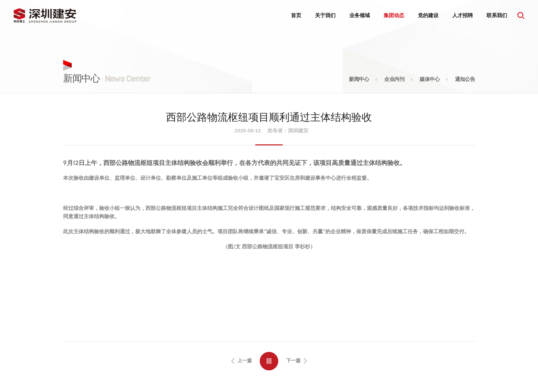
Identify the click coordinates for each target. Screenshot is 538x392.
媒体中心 (430, 79)
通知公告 (465, 79)
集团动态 (394, 15)
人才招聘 (463, 15)
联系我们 (497, 15)
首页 (296, 15)
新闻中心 (359, 79)
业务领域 (360, 15)
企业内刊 (394, 79)
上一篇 (242, 362)
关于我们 (325, 15)
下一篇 (296, 362)
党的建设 (428, 15)
